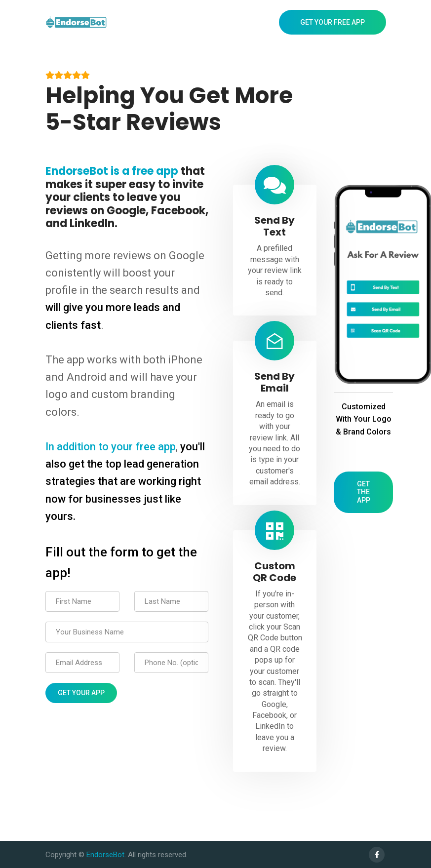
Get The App (364, 492)
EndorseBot (105, 855)
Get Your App (81, 693)
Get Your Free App (333, 22)
